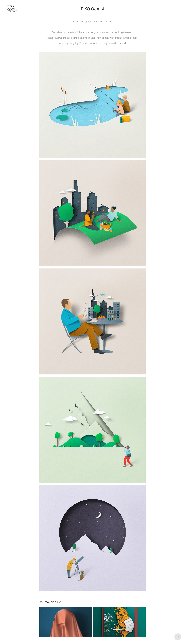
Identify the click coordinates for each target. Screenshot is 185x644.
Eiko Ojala (93, 9)
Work (11, 6)
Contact (12, 11)
